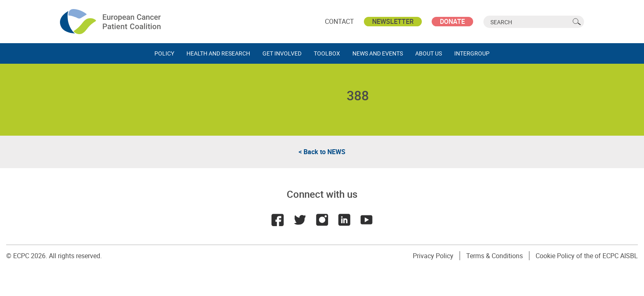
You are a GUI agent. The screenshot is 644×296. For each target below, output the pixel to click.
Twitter (300, 220)
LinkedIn (344, 220)
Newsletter (393, 21)
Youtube (366, 220)
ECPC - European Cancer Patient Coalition (111, 22)
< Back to (322, 152)
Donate (452, 21)
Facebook (278, 220)
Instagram (322, 220)
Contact (339, 21)
